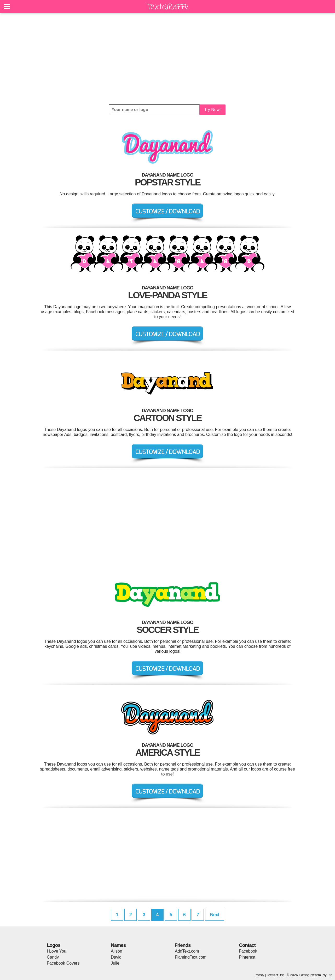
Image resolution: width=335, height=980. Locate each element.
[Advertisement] (168, 59)
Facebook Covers (63, 963)
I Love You (57, 951)
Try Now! (212, 110)
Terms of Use (275, 975)
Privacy (259, 975)
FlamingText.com (191, 957)
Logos (54, 945)
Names (118, 945)
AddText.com (187, 951)
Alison (117, 951)
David (116, 957)
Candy (53, 957)
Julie (115, 963)
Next (215, 915)
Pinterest (247, 957)
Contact (247, 945)
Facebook (248, 951)
